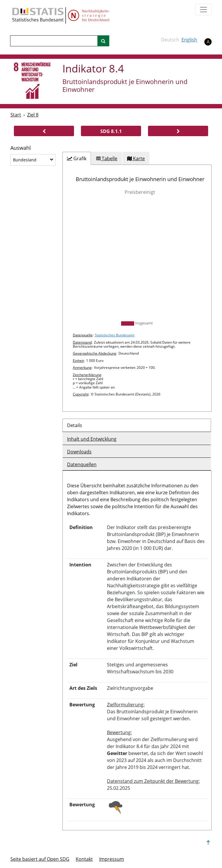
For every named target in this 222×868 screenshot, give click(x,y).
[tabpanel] (137, 288)
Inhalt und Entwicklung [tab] (92, 439)
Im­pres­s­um (112, 859)
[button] (44, 131)
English (189, 40)
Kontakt (84, 859)
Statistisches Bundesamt (115, 335)
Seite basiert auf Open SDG (40, 859)
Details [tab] (75, 425)
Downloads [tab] (79, 452)
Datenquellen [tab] (82, 464)
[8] (33, 81)
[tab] (77, 158)
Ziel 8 (33, 115)
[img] (137, 258)
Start (16, 115)
